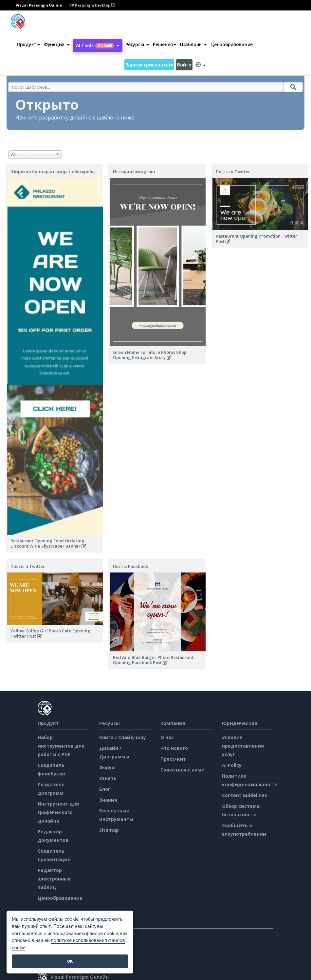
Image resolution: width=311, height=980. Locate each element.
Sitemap (109, 830)
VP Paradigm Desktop (92, 5)
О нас (167, 737)
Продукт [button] (28, 44)
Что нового (174, 748)
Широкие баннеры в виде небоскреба (53, 172)
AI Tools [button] (98, 45)
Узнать (108, 778)
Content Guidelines (245, 795)
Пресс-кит (173, 759)
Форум (107, 767)
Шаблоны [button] (193, 44)
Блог (105, 789)
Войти (184, 65)
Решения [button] (165, 44)
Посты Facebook (130, 566)
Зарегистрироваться (149, 65)
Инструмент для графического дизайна (58, 812)
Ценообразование (232, 44)
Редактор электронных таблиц (54, 879)
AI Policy (232, 765)
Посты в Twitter (233, 172)
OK (70, 961)
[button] (57, 45)
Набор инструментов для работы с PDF (61, 746)
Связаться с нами (183, 770)
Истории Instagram (134, 172)
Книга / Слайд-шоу (123, 737)
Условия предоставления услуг (243, 746)
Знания (108, 800)
